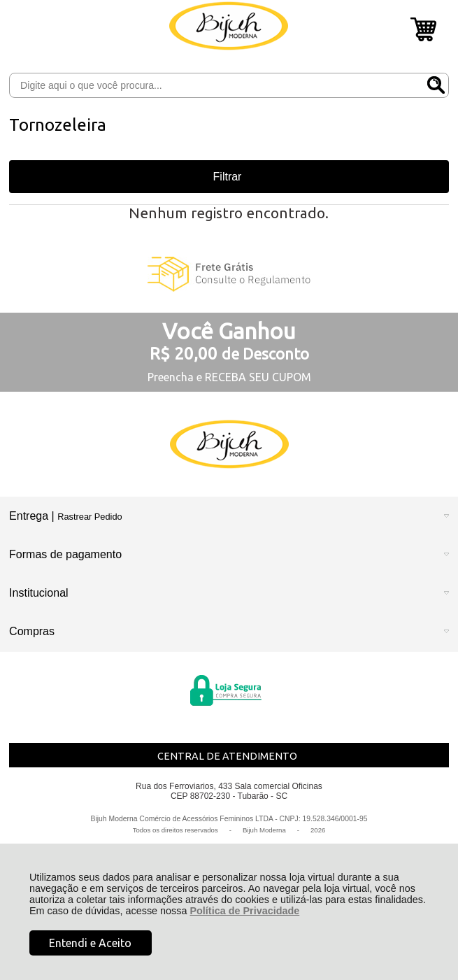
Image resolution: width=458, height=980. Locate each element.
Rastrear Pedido (90, 517)
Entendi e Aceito (90, 943)
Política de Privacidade (244, 911)
